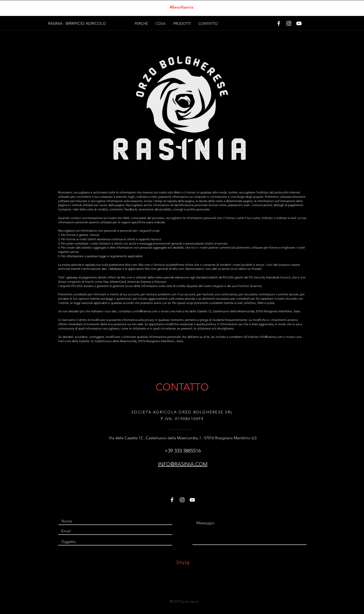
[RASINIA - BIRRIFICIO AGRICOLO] (77, 23)
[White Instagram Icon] (289, 23)
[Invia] (183, 562)
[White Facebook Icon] (279, 23)
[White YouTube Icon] (299, 23)
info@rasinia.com (146, 311)
